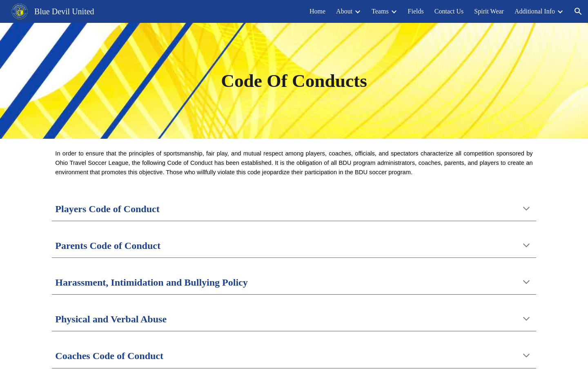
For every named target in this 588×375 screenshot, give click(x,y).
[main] (294, 81)
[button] (578, 11)
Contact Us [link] (449, 11)
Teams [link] (380, 11)
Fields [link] (416, 11)
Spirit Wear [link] (489, 11)
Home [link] (317, 11)
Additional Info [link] (535, 11)
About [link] (344, 11)
